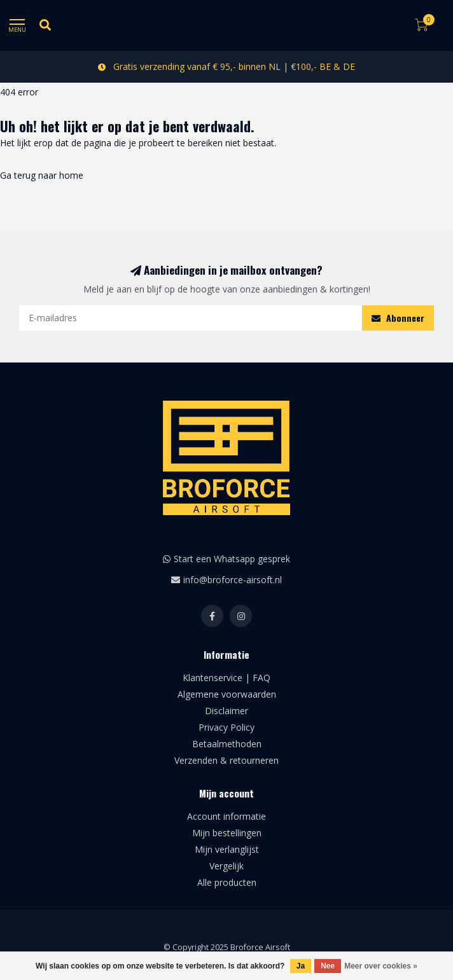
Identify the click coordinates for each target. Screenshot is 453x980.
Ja (301, 966)
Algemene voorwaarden (227, 694)
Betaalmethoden (227, 744)
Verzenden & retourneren (226, 760)
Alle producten (227, 882)
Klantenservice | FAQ (226, 678)
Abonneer (398, 318)
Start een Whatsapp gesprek (232, 559)
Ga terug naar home (42, 175)
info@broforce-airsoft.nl (233, 580)
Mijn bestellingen (227, 833)
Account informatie (226, 816)
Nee (328, 966)
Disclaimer (226, 711)
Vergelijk (226, 866)
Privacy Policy (226, 727)
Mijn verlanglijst (227, 849)
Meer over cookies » (381, 966)
